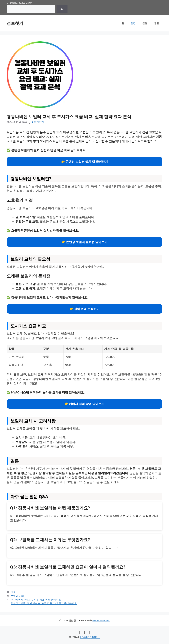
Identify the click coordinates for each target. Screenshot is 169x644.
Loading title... (90, 637)
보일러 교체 (17, 596)
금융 (145, 23)
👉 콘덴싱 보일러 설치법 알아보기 (85, 242)
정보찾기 (15, 23)
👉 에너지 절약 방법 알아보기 (85, 404)
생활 (156, 23)
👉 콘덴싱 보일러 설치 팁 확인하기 (84, 162)
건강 (133, 23)
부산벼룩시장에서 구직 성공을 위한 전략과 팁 (36, 600)
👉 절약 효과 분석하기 (84, 309)
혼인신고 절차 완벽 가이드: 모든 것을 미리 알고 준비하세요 (44, 603)
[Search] (62, 9)
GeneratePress (101, 620)
